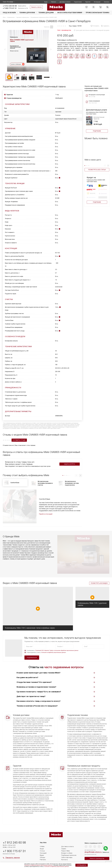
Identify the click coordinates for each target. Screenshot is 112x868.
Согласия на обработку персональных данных (53, 638)
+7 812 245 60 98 (10, 6)
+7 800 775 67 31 (10, 8)
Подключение (78, 2)
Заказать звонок (36, 7)
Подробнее (97, 131)
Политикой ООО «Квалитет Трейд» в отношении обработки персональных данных (57, 636)
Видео (42, 855)
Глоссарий (43, 853)
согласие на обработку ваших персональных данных (38, 865)
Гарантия (88, 2)
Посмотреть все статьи (97, 170)
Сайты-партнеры (67, 857)
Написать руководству (97, 858)
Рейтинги (54, 2)
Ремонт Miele (65, 851)
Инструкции (97, 2)
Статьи (42, 851)
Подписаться (97, 632)
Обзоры (42, 857)
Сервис (64, 849)
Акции (46, 2)
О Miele (42, 847)
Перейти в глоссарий (46, 513)
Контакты (107, 2)
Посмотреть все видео (99, 569)
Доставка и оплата (65, 2)
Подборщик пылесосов (69, 855)
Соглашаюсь (82, 865)
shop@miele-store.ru (93, 852)
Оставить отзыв (10, 440)
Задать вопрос (70, 463)
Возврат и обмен (67, 853)
